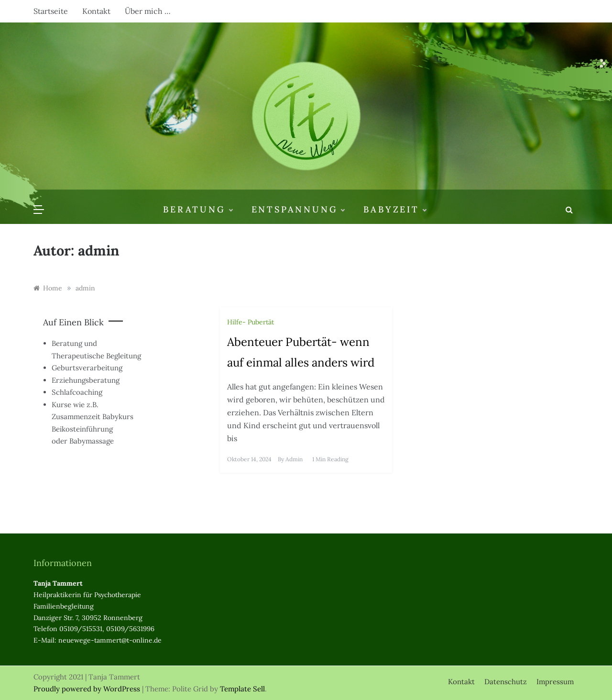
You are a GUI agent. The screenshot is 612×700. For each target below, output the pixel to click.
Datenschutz (506, 682)
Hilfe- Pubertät (251, 322)
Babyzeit (394, 210)
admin (294, 459)
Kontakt (96, 11)
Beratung (197, 210)
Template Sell (242, 689)
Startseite (51, 11)
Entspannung (298, 210)
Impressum (555, 682)
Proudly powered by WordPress (88, 689)
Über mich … (148, 11)
